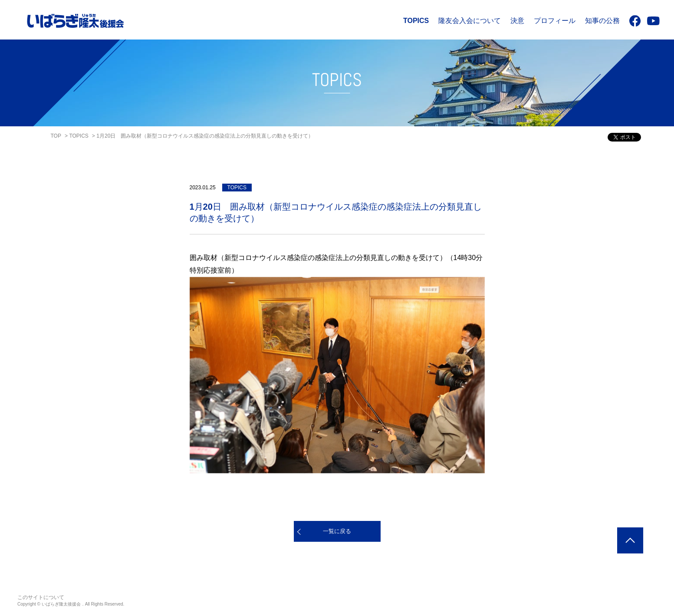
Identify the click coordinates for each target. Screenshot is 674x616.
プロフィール (555, 21)
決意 (517, 21)
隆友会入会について (470, 21)
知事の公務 (602, 21)
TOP (56, 136)
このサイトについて (41, 597)
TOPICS (416, 21)
